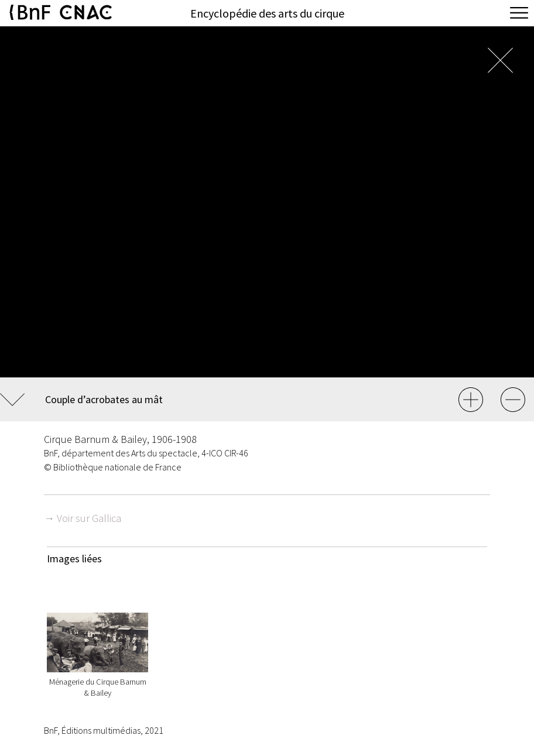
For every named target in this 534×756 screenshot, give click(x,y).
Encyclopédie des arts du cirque (267, 13)
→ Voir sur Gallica (83, 518)
